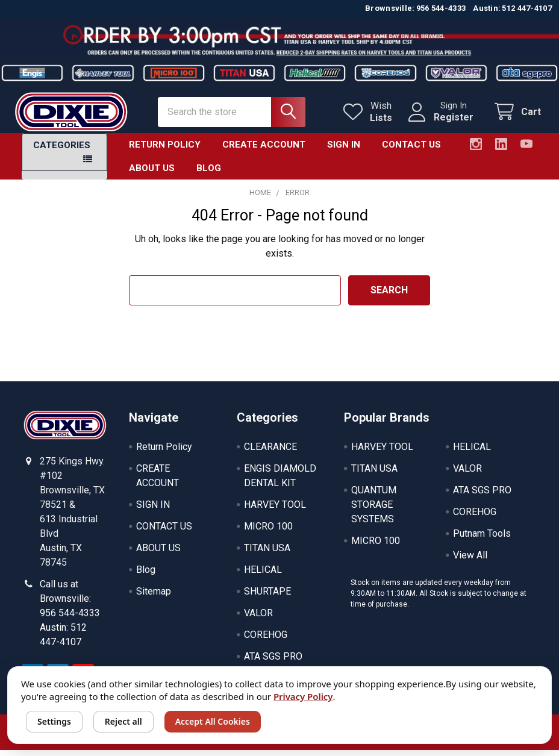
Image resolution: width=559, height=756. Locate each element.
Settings (54, 721)
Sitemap (154, 598)
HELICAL (263, 577)
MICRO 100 (268, 533)
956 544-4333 (441, 8)
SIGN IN (344, 152)
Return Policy (165, 152)
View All (470, 562)
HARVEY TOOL (275, 512)
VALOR (258, 620)
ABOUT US (152, 175)
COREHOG (266, 642)
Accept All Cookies (213, 721)
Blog (209, 175)
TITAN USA (267, 555)
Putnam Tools (482, 541)
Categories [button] (62, 152)
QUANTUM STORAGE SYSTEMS (374, 512)
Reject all (123, 721)
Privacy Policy (303, 696)
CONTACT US (411, 152)
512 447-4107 (527, 8)
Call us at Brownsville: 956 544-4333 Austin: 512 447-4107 (70, 620)
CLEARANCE (270, 454)
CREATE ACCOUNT (264, 152)
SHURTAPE (267, 598)
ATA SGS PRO (273, 664)
